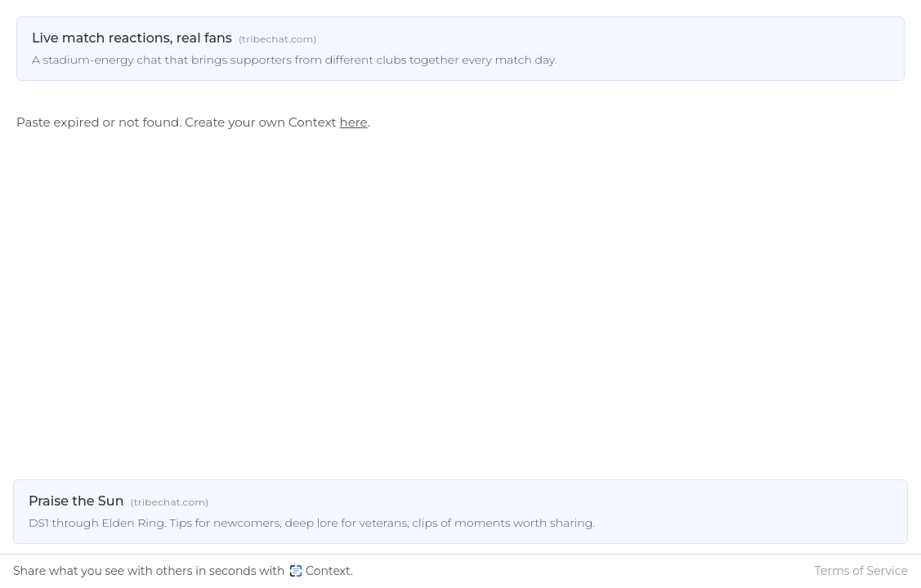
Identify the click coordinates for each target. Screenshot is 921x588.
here (354, 122)
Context (320, 571)
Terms (861, 571)
